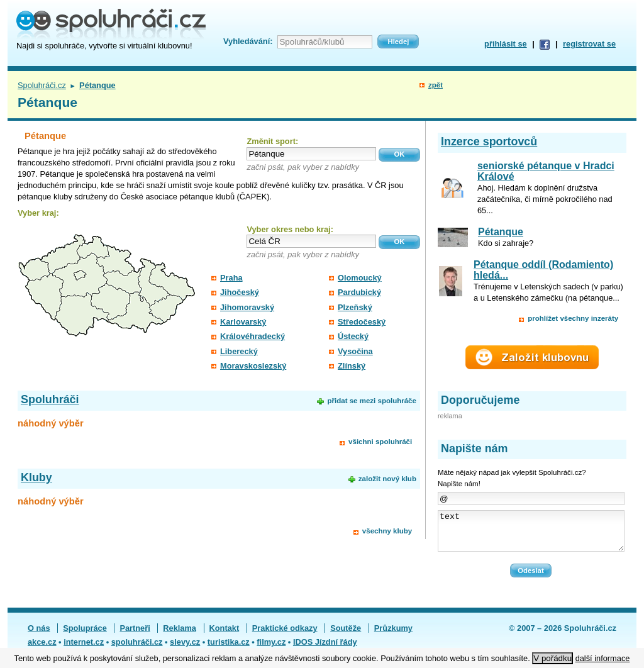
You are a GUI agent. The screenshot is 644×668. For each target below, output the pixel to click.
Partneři (135, 636)
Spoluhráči (50, 399)
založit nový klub (387, 479)
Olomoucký (360, 278)
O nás (39, 636)
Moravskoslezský (253, 366)
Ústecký (353, 336)
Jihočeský (240, 292)
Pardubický (359, 292)
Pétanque (501, 232)
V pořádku (552, 658)
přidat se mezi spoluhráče (371, 401)
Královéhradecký (253, 336)
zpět (436, 85)
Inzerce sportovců (489, 142)
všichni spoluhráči (380, 442)
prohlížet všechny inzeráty (573, 318)
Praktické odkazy (285, 636)
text (531, 535)
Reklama (180, 636)
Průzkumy (393, 636)
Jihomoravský (247, 307)
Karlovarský (243, 322)
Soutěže (346, 636)
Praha (231, 278)
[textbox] (311, 154)
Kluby (36, 477)
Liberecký (239, 351)
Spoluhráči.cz (42, 85)
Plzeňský (355, 307)
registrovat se (589, 44)
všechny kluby (387, 531)
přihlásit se (506, 44)
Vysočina (355, 351)
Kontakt (225, 636)
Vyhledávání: (248, 41)
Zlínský (352, 366)
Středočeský (362, 322)
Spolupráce (85, 636)
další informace (603, 658)
